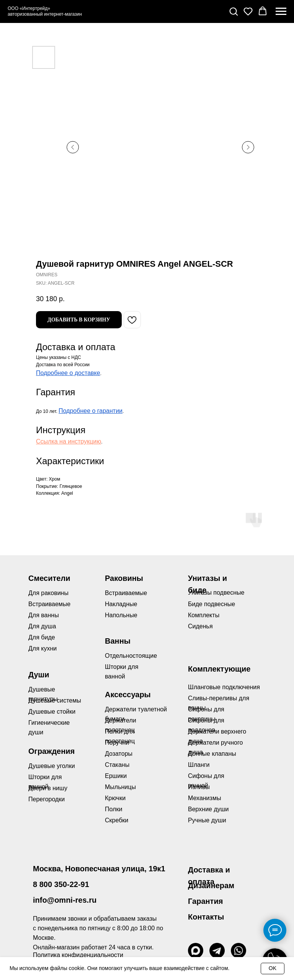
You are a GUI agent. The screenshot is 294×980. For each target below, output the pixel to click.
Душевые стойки (52, 712)
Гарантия (205, 901)
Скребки (117, 820)
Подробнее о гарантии (91, 411)
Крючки (115, 798)
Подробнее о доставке (68, 373)
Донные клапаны (212, 754)
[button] (234, 11)
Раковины (124, 578)
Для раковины (48, 593)
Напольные (121, 615)
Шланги (199, 765)
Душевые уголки (52, 766)
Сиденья (200, 626)
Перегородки (47, 799)
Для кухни (42, 648)
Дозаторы (119, 754)
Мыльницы (120, 787)
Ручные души (207, 820)
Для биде (42, 637)
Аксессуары (128, 695)
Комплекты (204, 615)
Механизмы (204, 798)
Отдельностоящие (131, 656)
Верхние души (208, 809)
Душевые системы (55, 700)
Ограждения (51, 751)
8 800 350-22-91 (61, 884)
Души (39, 675)
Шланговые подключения (224, 687)
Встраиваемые (126, 593)
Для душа (42, 626)
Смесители (49, 578)
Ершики (116, 776)
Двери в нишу (48, 788)
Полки (114, 809)
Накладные (121, 604)
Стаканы (117, 765)
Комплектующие (219, 669)
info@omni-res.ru (65, 900)
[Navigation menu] (281, 11)
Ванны (118, 641)
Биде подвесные (212, 604)
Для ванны (44, 615)
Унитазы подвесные (216, 593)
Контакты (206, 917)
